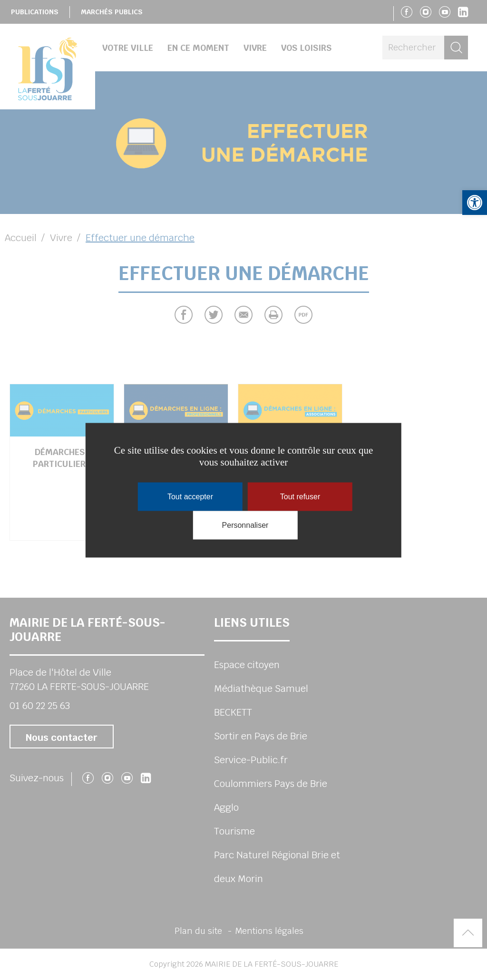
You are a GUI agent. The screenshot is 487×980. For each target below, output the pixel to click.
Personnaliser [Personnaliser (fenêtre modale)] (245, 525)
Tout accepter (190, 496)
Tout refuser (300, 496)
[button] (475, 203)
